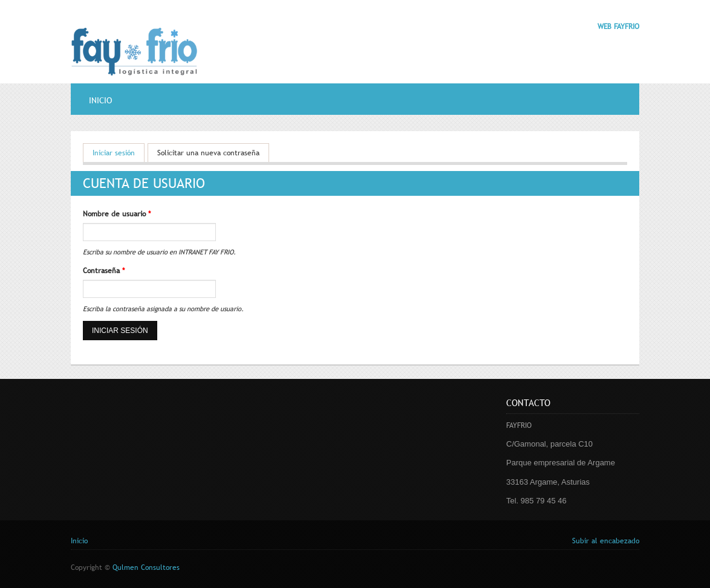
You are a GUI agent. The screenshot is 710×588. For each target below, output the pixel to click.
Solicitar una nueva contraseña (208, 153)
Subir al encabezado (606, 541)
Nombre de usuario (117, 214)
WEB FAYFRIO (618, 27)
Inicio (100, 100)
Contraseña (104, 271)
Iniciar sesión (119, 153)
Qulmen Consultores (146, 567)
